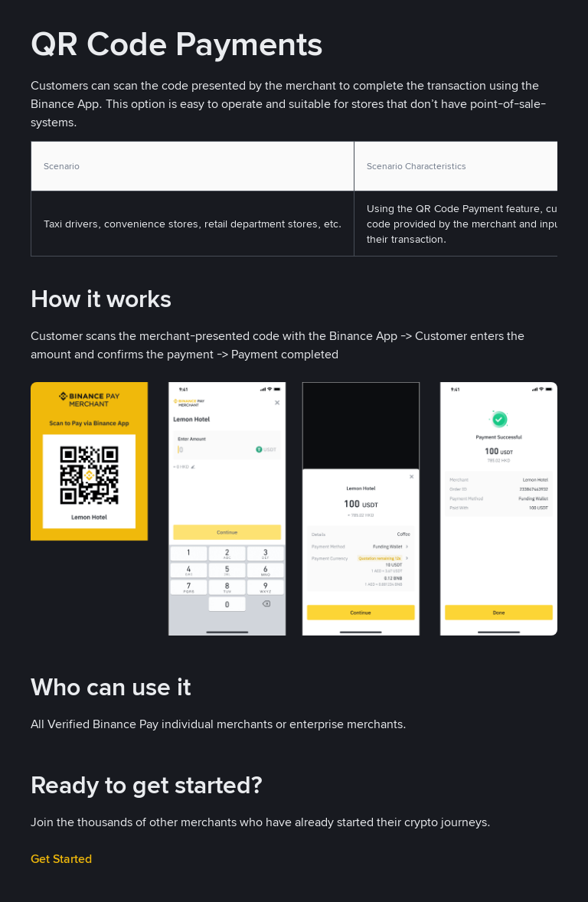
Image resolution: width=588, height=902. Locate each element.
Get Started (61, 859)
